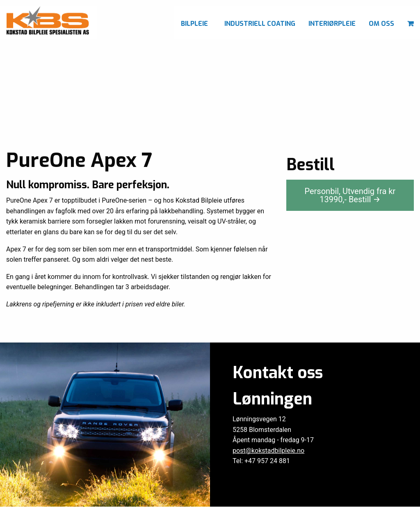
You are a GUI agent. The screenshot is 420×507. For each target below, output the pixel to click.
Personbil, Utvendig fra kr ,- (350, 195)
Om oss (381, 24)
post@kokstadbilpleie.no (268, 451)
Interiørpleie (332, 24)
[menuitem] (196, 23)
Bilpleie (194, 24)
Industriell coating (260, 24)
